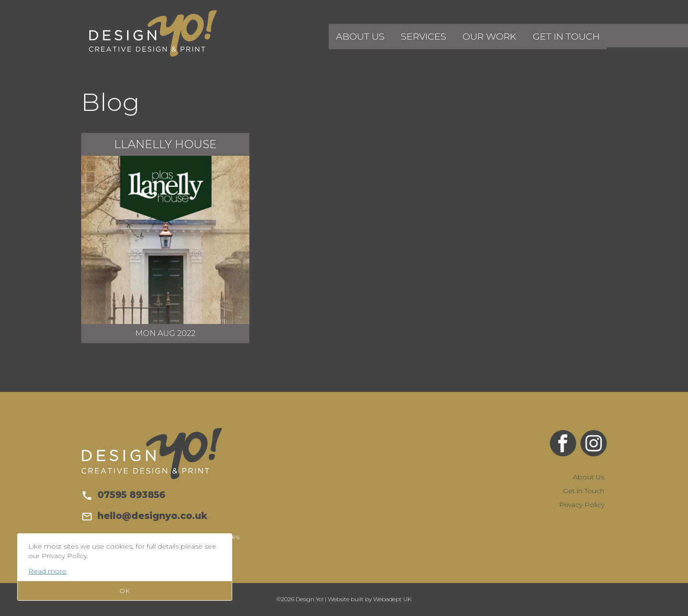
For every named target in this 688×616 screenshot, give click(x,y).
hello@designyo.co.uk (144, 516)
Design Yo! (153, 33)
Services (443, 35)
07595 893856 (123, 495)
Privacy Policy (582, 505)
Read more (47, 571)
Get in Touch (571, 35)
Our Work (503, 35)
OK (125, 591)
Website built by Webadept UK (370, 599)
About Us (387, 35)
